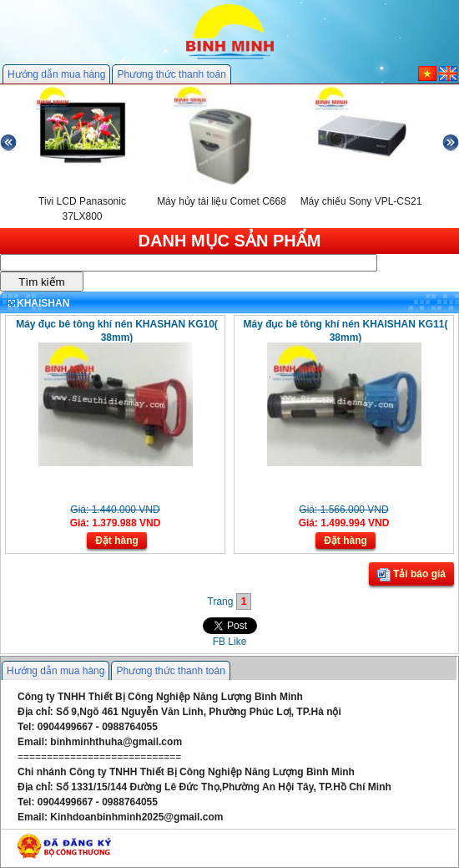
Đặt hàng (117, 541)
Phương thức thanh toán (171, 74)
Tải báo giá (411, 575)
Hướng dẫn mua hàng (56, 74)
